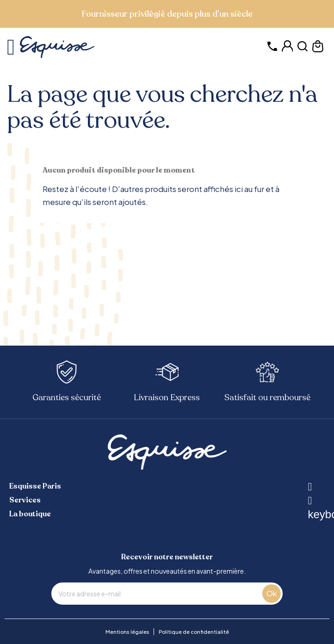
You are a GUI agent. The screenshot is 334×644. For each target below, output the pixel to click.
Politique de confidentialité (194, 632)
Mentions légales (127, 632)
